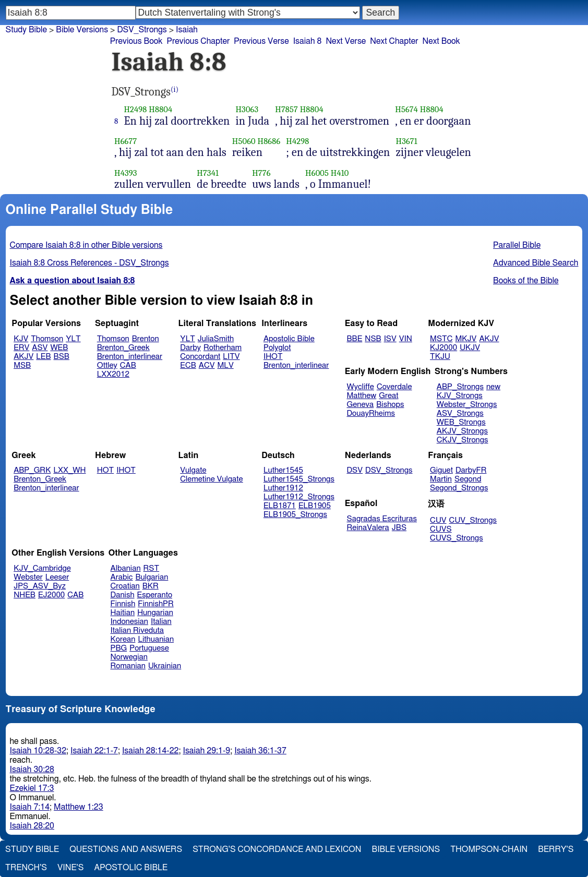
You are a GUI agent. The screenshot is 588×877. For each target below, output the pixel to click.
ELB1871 (280, 506)
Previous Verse (261, 41)
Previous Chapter (199, 41)
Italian (161, 622)
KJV (21, 339)
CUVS (441, 529)
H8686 (269, 141)
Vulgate (193, 470)
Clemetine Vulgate (211, 479)
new (493, 387)
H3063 (247, 109)
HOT (105, 470)
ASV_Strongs (460, 413)
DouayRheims (371, 413)
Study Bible (26, 30)
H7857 (286, 109)
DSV (355, 470)
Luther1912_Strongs (299, 497)
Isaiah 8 (308, 41)
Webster (28, 577)
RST (152, 568)
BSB (62, 357)
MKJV (466, 339)
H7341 (208, 173)
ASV (40, 348)
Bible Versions (82, 30)
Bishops (390, 405)
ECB (188, 365)
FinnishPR (156, 604)
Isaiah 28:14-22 (151, 751)
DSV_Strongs (389, 470)
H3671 (407, 141)
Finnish (123, 604)
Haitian (123, 613)
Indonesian (130, 622)
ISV (390, 339)
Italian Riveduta (137, 630)
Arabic (122, 577)
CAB (128, 365)
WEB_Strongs (461, 422)
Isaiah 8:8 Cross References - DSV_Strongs (89, 263)
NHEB (25, 595)
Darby (190, 348)
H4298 (297, 141)
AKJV (23, 357)
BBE (355, 339)
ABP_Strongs (460, 387)
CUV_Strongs (473, 520)
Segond (468, 479)
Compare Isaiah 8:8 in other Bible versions (86, 245)
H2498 (135, 109)
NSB (373, 339)
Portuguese (149, 648)
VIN (406, 339)
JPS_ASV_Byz (40, 586)
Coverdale (394, 387)
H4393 (126, 173)
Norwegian (129, 657)
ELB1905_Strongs (295, 515)
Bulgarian (152, 577)
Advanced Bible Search (536, 263)
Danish (123, 595)
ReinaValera (368, 528)
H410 (340, 173)
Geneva (361, 405)
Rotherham (223, 348)
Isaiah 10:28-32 (38, 751)
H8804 (160, 109)
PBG (119, 648)
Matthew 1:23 (79, 807)
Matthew (362, 396)
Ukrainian (165, 666)
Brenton (146, 339)
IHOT (273, 357)
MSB (22, 365)
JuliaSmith (216, 339)
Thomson (47, 339)
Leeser (57, 577)
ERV (21, 348)
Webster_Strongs (467, 405)
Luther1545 (283, 470)
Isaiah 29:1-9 (206, 751)
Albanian (126, 568)
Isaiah (187, 30)
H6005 (317, 173)
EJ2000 (51, 595)
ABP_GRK (32, 470)
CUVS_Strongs (457, 538)
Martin (441, 479)
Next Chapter (394, 41)
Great (388, 396)
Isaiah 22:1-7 (94, 751)
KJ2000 (443, 348)
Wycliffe (361, 387)
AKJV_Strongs (462, 431)
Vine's (70, 868)
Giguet (441, 470)
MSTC (441, 339)
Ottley (107, 365)
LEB (43, 357)
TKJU (440, 357)
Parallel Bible (517, 245)
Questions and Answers (126, 849)
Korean (123, 639)
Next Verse (346, 41)
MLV (225, 365)
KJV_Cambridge (42, 568)
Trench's (26, 868)
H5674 (406, 109)
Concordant (200, 357)
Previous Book (136, 41)
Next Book (441, 41)
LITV (231, 357)
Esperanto (155, 595)
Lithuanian (156, 639)
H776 (261, 173)
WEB (59, 348)
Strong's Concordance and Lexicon (277, 849)
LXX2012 (113, 374)
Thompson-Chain (489, 849)
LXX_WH (69, 470)
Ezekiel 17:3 (32, 788)
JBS (399, 528)
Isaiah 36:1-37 (260, 751)
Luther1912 (283, 488)
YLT (73, 339)
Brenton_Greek (123, 348)
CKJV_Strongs (463, 440)
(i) (175, 89)
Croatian (125, 586)
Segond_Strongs (459, 488)
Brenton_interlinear (130, 357)
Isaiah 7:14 (30, 807)
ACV (207, 365)
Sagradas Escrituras (382, 519)
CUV (438, 520)
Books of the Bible (526, 281)
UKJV (470, 348)
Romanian (128, 666)
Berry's (556, 849)
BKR (151, 586)
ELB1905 (315, 506)
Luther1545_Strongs (299, 479)
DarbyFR (471, 470)
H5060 (244, 141)
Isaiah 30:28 (32, 770)
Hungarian (155, 613)
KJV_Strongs (460, 396)
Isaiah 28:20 (32, 826)
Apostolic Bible (131, 868)
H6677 (125, 141)
